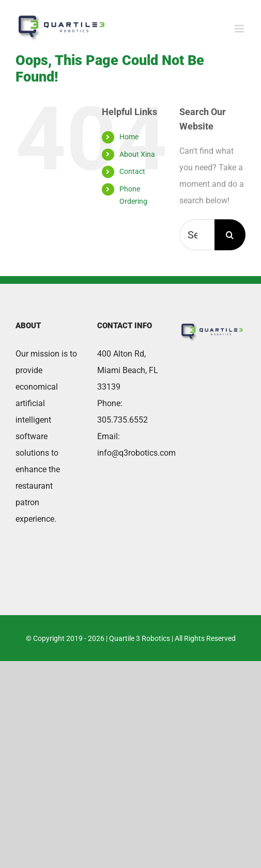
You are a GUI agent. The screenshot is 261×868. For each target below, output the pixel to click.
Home (129, 137)
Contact (132, 171)
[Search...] (197, 235)
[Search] (230, 235)
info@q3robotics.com (136, 453)
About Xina (137, 154)
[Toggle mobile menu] (240, 29)
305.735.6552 (122, 420)
